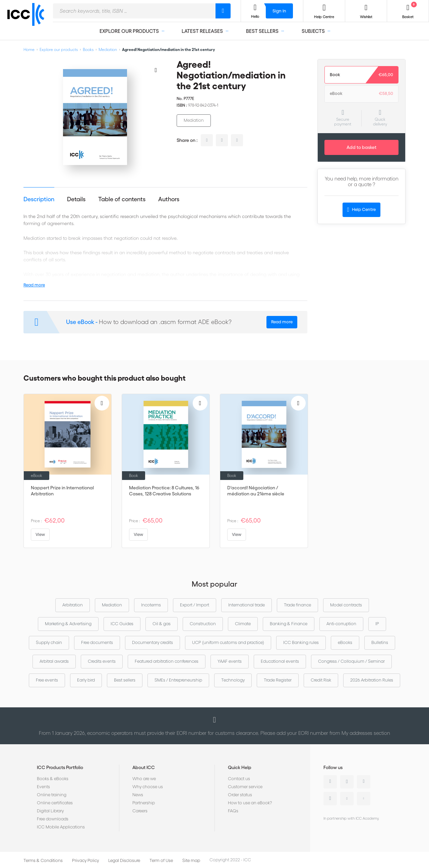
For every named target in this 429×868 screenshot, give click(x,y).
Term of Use (161, 860)
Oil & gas (162, 624)
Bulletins (380, 642)
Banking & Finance (289, 624)
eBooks (345, 642)
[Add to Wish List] (156, 70)
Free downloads (53, 819)
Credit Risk (321, 680)
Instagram (330, 799)
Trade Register (278, 680)
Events (43, 787)
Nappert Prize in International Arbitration (62, 491)
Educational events (280, 661)
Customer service (245, 787)
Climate (243, 624)
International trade (247, 605)
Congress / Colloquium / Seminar (351, 661)
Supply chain (49, 642)
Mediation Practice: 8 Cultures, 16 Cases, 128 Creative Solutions (164, 491)
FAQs (233, 811)
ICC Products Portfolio (60, 767)
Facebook (364, 782)
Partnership (144, 803)
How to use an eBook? (250, 803)
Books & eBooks (53, 779)
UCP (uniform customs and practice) (228, 642)
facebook (237, 140)
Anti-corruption (341, 624)
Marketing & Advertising (68, 624)
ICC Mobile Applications (61, 827)
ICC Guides (122, 624)
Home (29, 49)
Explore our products (59, 49)
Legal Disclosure (124, 860)
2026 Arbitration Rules (372, 680)
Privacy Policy (85, 860)
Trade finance (297, 605)
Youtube (347, 799)
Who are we (144, 779)
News (138, 795)
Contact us (239, 779)
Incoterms (151, 605)
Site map (191, 860)
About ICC (144, 767)
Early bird (86, 680)
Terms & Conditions (43, 860)
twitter (222, 140)
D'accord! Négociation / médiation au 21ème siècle (256, 491)
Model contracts (346, 605)
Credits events (102, 661)
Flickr (364, 799)
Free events (47, 680)
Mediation (108, 49)
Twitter (347, 782)
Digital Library (50, 811)
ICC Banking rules (301, 642)
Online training (52, 795)
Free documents (97, 642)
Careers (140, 811)
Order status (240, 795)
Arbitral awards (54, 661)
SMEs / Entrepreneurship (178, 680)
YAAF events (230, 661)
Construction (203, 624)
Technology (233, 680)
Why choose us (148, 787)
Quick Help (240, 767)
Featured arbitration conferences (167, 661)
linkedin (207, 140)
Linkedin (330, 782)
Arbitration (73, 605)
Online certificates (55, 803)
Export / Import (195, 605)
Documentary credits (152, 642)
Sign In (279, 11)
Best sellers (125, 680)
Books (88, 49)
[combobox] (134, 11)
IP (377, 624)
